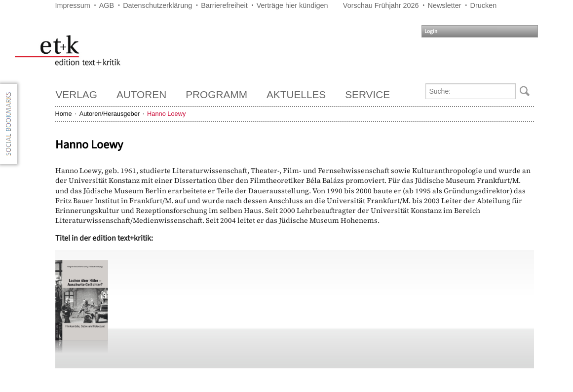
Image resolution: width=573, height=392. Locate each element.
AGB (107, 5)
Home (64, 114)
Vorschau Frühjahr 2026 (381, 5)
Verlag (76, 94)
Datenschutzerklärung (157, 5)
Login (431, 31)
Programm (216, 94)
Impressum (73, 5)
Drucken (484, 5)
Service (367, 94)
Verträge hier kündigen (292, 5)
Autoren (141, 94)
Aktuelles (296, 94)
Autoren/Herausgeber (110, 114)
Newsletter (445, 5)
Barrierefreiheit (224, 5)
